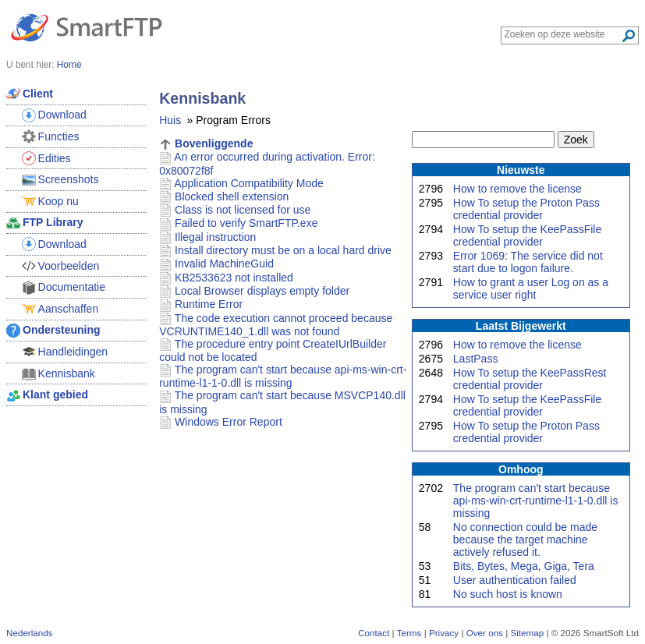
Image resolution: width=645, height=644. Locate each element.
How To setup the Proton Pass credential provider (526, 209)
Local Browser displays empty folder (262, 291)
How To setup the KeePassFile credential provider (527, 235)
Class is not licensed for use (243, 210)
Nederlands (30, 633)
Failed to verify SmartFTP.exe (246, 223)
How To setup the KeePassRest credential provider (530, 379)
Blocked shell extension (232, 196)
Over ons (485, 633)
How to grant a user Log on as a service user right (531, 288)
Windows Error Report (229, 422)
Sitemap (527, 633)
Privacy (444, 633)
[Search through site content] (563, 34)
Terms (409, 633)
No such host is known (508, 594)
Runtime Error (209, 304)
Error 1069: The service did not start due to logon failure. (528, 262)
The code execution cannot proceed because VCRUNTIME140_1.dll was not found (276, 325)
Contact (374, 633)
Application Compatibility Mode (248, 183)
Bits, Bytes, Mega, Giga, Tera (524, 566)
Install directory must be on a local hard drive (283, 250)
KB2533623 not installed (234, 278)
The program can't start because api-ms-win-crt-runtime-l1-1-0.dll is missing (536, 501)
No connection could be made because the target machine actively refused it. (525, 540)
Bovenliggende (214, 143)
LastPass (476, 359)
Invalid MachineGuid (224, 264)
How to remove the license (517, 189)
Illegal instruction (215, 237)
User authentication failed (515, 580)
